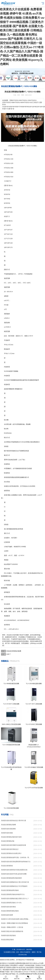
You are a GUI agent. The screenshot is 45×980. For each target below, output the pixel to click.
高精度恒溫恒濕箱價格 (8, 829)
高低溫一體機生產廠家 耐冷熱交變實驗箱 (14, 923)
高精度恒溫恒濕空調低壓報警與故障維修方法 (16, 862)
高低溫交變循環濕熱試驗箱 (10, 911)
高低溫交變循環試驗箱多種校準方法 (13, 894)
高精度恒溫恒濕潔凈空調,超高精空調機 (14, 874)
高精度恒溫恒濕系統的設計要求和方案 (14, 821)
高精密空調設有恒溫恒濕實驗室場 (12, 931)
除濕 (5, 473)
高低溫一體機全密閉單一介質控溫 (12, 927)
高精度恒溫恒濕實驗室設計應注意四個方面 (15, 882)
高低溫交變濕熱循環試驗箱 (10, 890)
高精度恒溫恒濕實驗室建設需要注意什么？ (15, 899)
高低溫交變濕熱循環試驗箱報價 (11, 878)
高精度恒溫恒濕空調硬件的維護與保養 (14, 845)
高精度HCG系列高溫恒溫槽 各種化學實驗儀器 (16, 919)
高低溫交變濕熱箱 (7, 866)
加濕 (5, 464)
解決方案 (17, 977)
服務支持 (28, 977)
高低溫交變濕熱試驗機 (14, 651)
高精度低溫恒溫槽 (7, 915)
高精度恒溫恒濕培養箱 (8, 907)
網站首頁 (6, 977)
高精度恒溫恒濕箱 (7, 833)
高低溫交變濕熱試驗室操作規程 (11, 837)
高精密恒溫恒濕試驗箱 (8, 935)
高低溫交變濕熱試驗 (8, 841)
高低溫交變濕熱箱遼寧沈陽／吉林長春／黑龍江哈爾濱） (16, 857)
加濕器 (30, 468)
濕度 (5, 287)
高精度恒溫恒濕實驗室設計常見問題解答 (14, 886)
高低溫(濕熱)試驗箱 (7, 940)
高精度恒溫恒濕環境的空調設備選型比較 (14, 870)
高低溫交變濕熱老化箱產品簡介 (11, 853)
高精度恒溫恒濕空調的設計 (10, 849)
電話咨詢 (39, 977)
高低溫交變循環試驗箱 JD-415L (11, 903)
